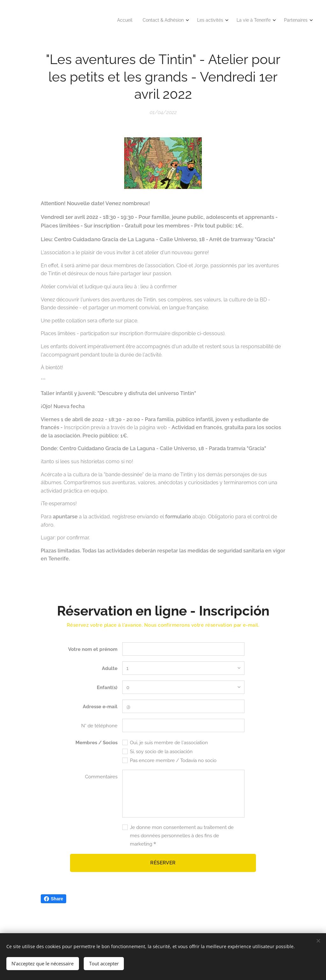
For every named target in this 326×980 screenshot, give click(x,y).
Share (54, 899)
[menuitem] (259, 21)
